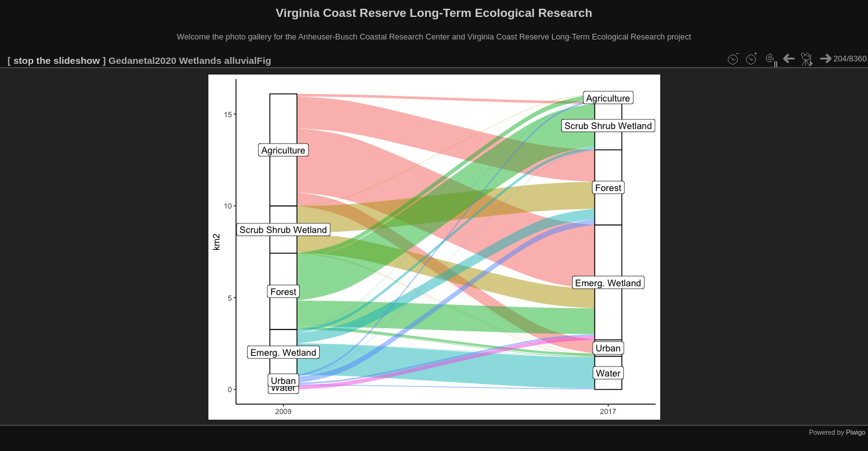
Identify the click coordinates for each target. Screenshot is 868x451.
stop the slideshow (56, 60)
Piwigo (856, 432)
